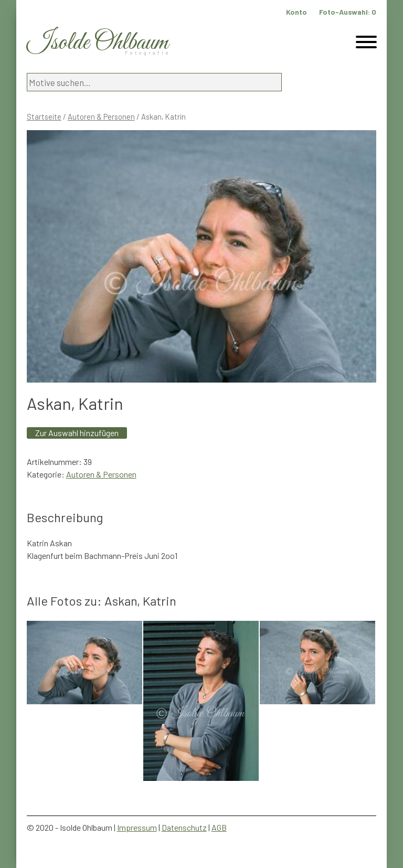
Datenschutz (184, 827)
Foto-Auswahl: (348, 12)
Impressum (137, 827)
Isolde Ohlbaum (98, 43)
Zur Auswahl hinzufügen (77, 433)
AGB (219, 827)
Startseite (44, 117)
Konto (296, 12)
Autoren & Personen (101, 117)
